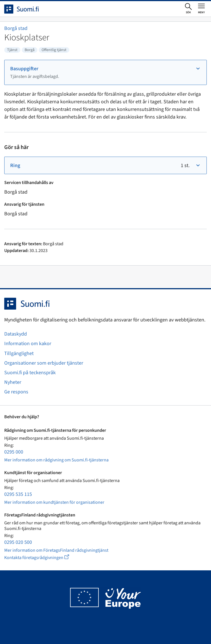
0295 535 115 (18, 494)
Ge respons (16, 392)
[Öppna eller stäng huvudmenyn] (201, 8)
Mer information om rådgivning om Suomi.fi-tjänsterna (56, 460)
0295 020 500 (18, 542)
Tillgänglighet (19, 353)
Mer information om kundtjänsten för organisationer (54, 502)
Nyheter (13, 382)
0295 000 (14, 452)
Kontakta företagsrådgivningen (41, 558)
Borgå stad (16, 28)
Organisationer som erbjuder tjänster (44, 363)
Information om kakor (28, 344)
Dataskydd (16, 334)
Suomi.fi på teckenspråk (30, 373)
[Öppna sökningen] (188, 9)
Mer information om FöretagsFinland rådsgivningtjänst (56, 550)
